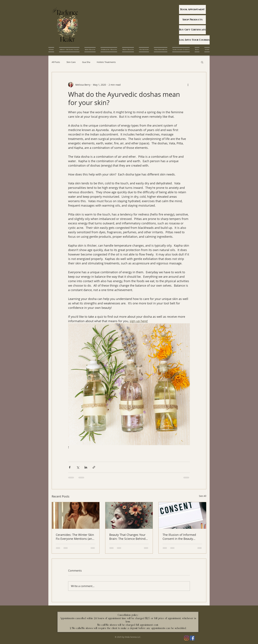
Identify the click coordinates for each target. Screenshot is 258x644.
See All (203, 496)
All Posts (56, 62)
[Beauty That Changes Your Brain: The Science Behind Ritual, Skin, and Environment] (129, 515)
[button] (202, 62)
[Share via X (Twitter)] (78, 467)
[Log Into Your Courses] (194, 40)
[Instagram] (187, 638)
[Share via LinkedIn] (86, 467)
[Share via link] (94, 467)
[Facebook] (192, 638)
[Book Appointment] (192, 9)
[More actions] (188, 85)
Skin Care (71, 62)
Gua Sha (86, 62)
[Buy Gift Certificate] (192, 30)
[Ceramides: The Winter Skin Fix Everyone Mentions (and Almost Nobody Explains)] (76, 515)
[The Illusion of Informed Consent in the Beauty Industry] (182, 515)
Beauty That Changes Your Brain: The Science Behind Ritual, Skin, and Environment (127, 537)
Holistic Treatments (106, 62)
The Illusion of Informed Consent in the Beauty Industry (179, 537)
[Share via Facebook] (70, 467)
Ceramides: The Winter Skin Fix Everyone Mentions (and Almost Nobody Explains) (75, 537)
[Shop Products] (192, 20)
